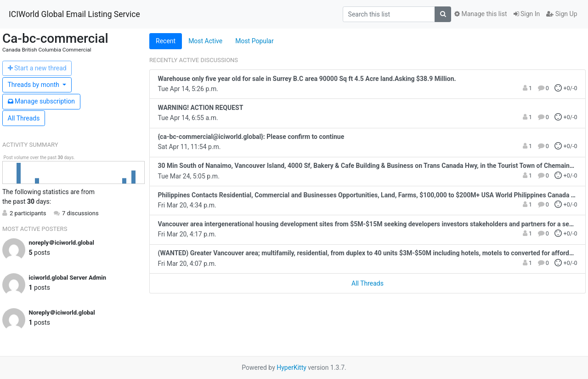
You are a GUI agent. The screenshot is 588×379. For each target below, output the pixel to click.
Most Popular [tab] (254, 41)
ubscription (42, 101)
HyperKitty (291, 368)
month (34, 85)
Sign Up (562, 14)
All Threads (24, 118)
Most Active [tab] (205, 41)
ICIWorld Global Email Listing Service (74, 14)
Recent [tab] (166, 41)
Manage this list (481, 14)
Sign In (527, 14)
